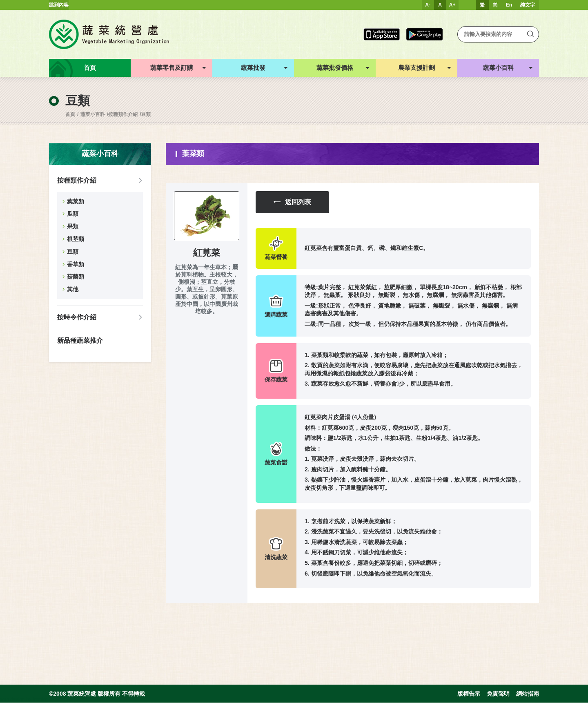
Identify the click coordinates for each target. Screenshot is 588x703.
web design (12, 700)
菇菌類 (76, 277)
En (509, 5)
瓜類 (73, 214)
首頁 (70, 114)
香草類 (76, 264)
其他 (73, 289)
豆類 (146, 114)
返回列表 (292, 202)
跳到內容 (59, 5)
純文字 (528, 5)
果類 (73, 226)
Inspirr (39, 700)
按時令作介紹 (77, 317)
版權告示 (469, 694)
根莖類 (76, 239)
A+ (452, 5)
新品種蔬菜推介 (80, 340)
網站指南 (528, 694)
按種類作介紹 (123, 114)
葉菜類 (76, 201)
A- (428, 5)
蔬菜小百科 (93, 114)
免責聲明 (498, 694)
